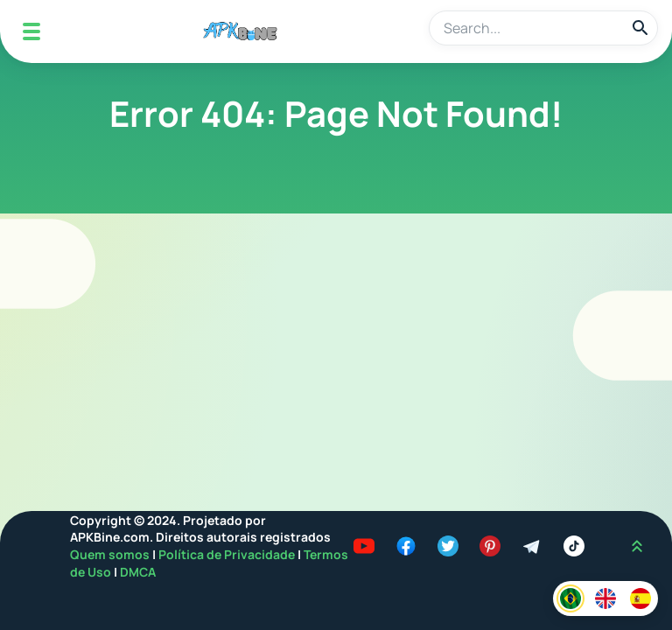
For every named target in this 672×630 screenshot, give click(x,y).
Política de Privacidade (228, 554)
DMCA (138, 572)
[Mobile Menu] (31, 31)
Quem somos (111, 554)
